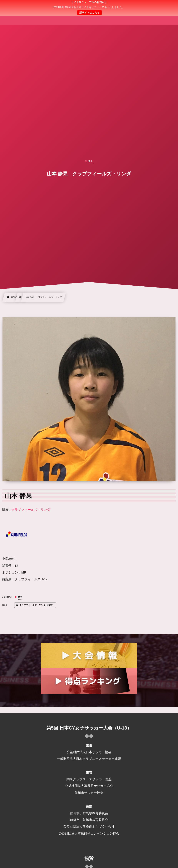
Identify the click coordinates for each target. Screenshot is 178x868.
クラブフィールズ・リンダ (31, 510)
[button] (168, 5)
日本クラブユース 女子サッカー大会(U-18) (89, 8)
